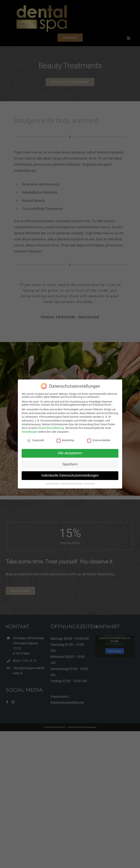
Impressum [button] (90, 484)
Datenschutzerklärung (51, 428)
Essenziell (35, 440)
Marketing (65, 440)
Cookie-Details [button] (52, 484)
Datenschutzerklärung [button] (72, 484)
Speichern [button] (70, 464)
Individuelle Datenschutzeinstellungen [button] (70, 475)
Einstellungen (29, 432)
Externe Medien (99, 440)
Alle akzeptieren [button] (70, 453)
